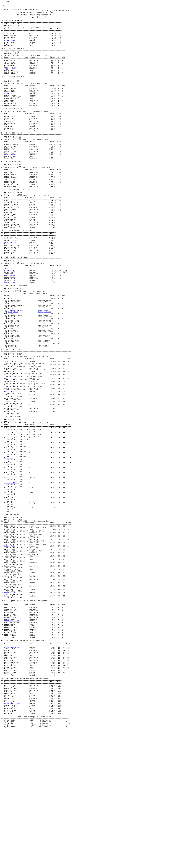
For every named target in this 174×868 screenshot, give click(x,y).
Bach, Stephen (10, 183)
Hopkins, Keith (10, 334)
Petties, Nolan (10, 449)
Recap (3, 6)
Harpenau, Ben (10, 706)
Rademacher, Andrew (12, 739)
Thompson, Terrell (15, 368)
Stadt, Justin (10, 287)
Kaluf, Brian (10, 326)
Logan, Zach (9, 110)
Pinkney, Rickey (11, 47)
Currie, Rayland (11, 465)
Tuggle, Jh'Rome (11, 80)
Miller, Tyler (10, 650)
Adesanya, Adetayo (12, 574)
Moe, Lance (9, 544)
